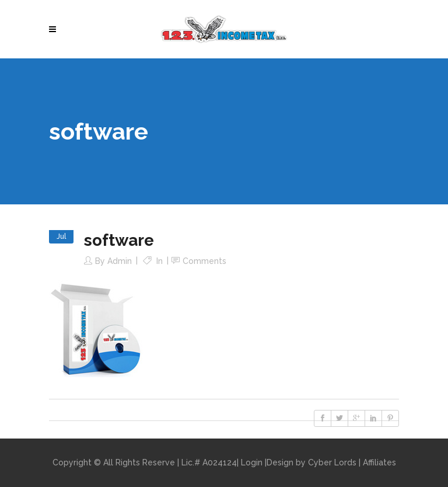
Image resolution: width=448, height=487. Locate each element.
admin (120, 261)
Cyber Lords (332, 462)
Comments (204, 261)
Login (252, 462)
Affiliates (379, 462)
